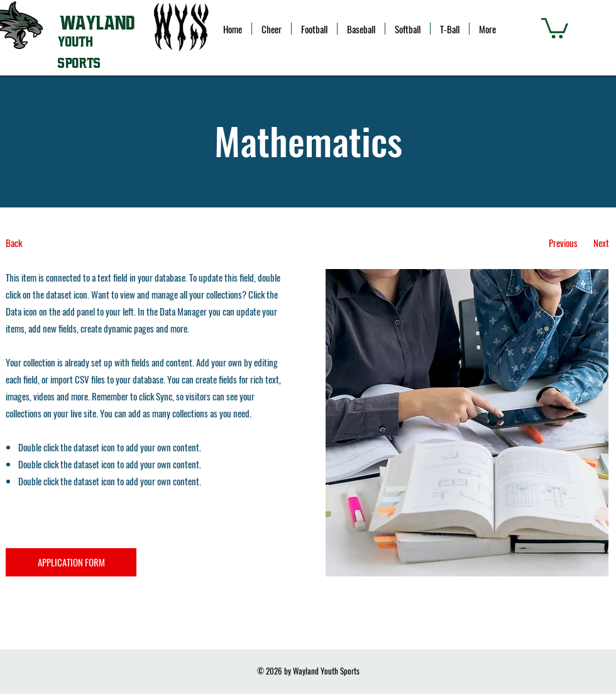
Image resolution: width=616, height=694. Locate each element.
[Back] (52, 243)
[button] (555, 27)
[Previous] (563, 243)
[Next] (601, 243)
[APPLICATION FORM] (71, 562)
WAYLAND (97, 23)
